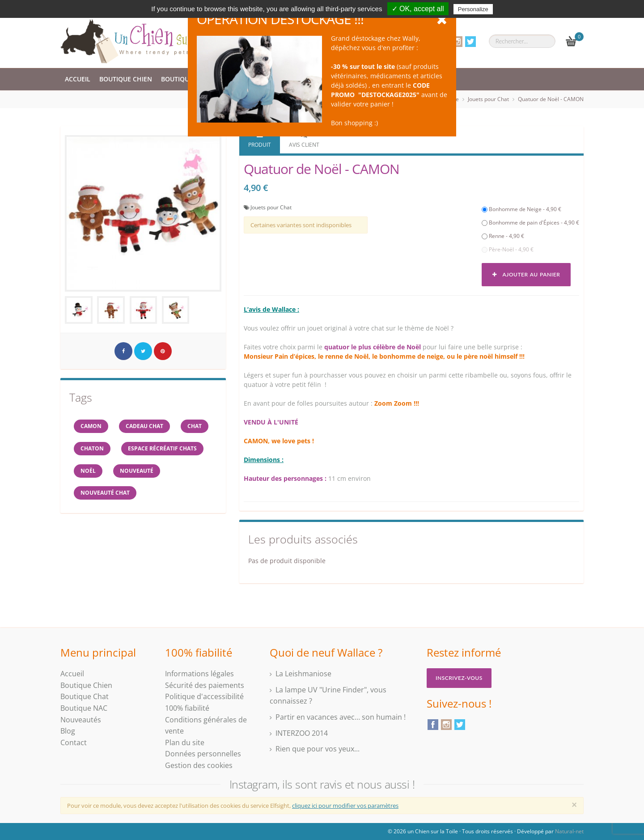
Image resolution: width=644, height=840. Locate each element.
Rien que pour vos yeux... (318, 749)
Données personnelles (203, 754)
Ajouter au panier (526, 274)
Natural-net (569, 831)
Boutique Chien (126, 79)
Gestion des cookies (199, 765)
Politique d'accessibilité (204, 696)
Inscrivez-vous (459, 678)
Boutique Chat (186, 79)
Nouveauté (137, 471)
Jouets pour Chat (488, 99)
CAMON (91, 426)
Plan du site (185, 742)
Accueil (78, 79)
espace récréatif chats (162, 448)
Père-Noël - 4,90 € (508, 249)
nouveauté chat (105, 493)
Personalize (473, 9)
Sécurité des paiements (205, 685)
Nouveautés (81, 720)
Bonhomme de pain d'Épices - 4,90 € (530, 223)
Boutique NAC (84, 708)
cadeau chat (144, 426)
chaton (92, 448)
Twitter (470, 42)
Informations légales (199, 674)
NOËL (88, 471)
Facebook (433, 725)
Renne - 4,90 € (503, 236)
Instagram (457, 42)
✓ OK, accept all (418, 9)
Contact (74, 742)
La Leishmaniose (303, 674)
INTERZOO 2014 (302, 733)
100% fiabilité (187, 708)
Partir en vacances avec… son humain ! (341, 717)
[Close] (574, 805)
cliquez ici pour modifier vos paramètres (345, 806)
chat (195, 426)
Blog (68, 731)
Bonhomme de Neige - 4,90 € (521, 209)
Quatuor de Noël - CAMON (551, 99)
